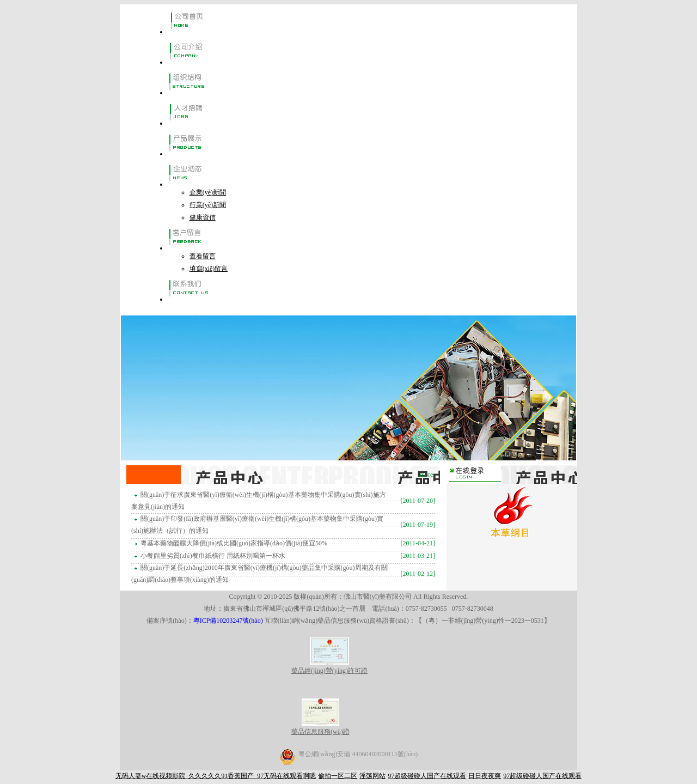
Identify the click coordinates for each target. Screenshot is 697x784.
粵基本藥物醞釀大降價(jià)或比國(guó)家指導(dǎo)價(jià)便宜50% (235, 543)
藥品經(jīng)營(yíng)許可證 (329, 667)
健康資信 (203, 217)
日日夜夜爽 (485, 776)
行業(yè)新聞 (208, 205)
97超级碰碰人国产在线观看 (427, 776)
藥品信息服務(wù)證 (320, 728)
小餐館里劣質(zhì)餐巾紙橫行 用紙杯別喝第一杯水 (214, 556)
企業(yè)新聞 (208, 192)
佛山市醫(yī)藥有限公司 (378, 597)
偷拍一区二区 (338, 776)
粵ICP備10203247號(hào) (229, 621)
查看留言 (203, 256)
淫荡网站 (372, 776)
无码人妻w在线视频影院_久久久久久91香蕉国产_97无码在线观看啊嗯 (216, 776)
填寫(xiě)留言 (209, 269)
